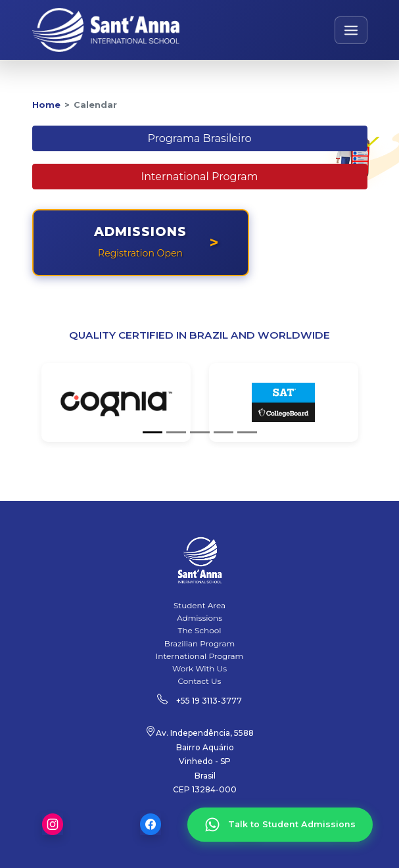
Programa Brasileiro (199, 138)
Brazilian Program (200, 643)
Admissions (199, 618)
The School (200, 630)
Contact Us (200, 681)
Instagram (53, 824)
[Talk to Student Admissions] (280, 825)
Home (46, 105)
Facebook (151, 824)
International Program (199, 177)
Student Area (199, 605)
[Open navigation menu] (351, 30)
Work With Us (199, 668)
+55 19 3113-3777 (209, 701)
